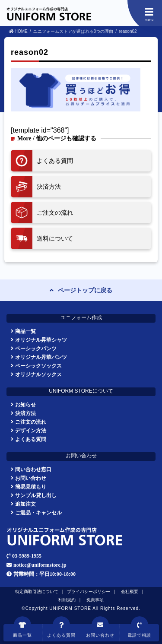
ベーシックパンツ (36, 348)
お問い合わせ (31, 478)
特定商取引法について (37, 592)
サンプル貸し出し (36, 495)
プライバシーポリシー (89, 592)
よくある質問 (31, 439)
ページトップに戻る (85, 290)
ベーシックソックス (38, 366)
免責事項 (95, 600)
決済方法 (25, 413)
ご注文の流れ (31, 422)
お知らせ (25, 404)
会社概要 (130, 592)
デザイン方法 (31, 430)
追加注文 (25, 504)
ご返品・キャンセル (38, 512)
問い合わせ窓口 (33, 469)
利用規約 (67, 600)
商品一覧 (25, 331)
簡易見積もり (31, 487)
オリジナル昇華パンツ (41, 357)
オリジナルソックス (38, 374)
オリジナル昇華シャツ (41, 340)
